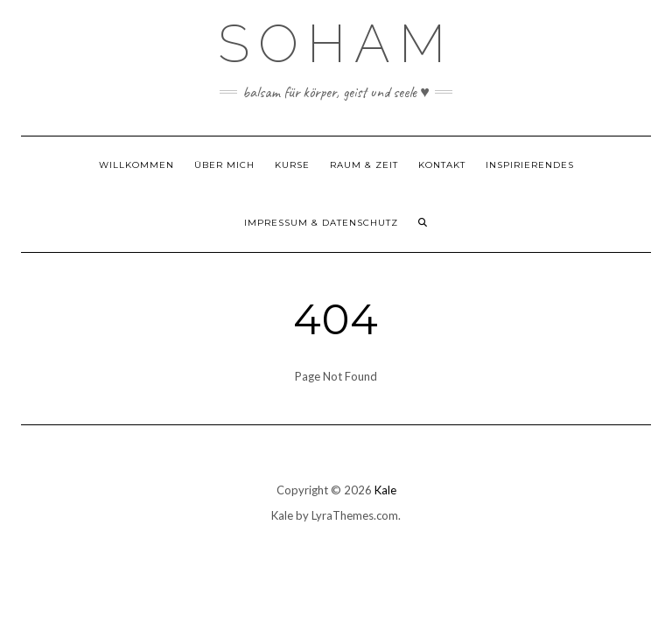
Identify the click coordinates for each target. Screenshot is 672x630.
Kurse (292, 165)
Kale (385, 490)
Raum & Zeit (364, 165)
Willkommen (136, 165)
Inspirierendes (530, 165)
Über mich (224, 165)
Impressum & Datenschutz (321, 223)
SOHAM (336, 44)
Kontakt (442, 165)
